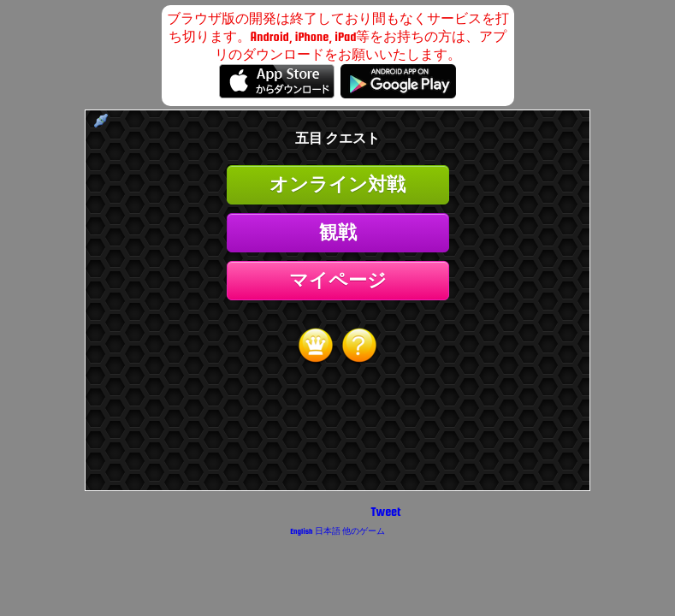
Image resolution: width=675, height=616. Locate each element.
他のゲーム (364, 531)
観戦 (338, 232)
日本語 (328, 531)
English (301, 531)
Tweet (386, 511)
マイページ (338, 280)
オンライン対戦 (337, 184)
